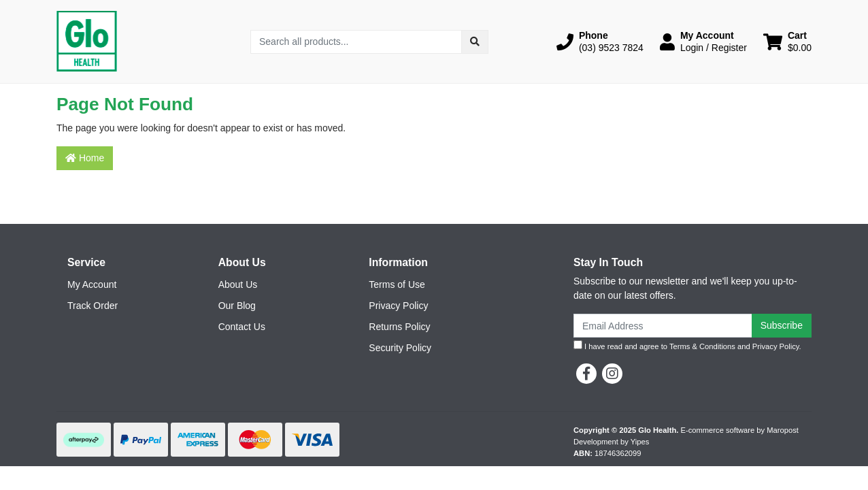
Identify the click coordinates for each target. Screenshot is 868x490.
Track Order (93, 306)
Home (85, 158)
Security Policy (400, 348)
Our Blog (237, 306)
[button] (600, 42)
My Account (92, 284)
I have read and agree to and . (687, 345)
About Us (238, 284)
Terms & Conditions (702, 346)
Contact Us (242, 327)
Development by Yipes (611, 442)
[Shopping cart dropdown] (787, 42)
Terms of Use (397, 284)
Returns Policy (399, 327)
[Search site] (475, 42)
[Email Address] (663, 326)
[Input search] (356, 42)
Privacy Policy (398, 306)
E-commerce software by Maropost (739, 430)
